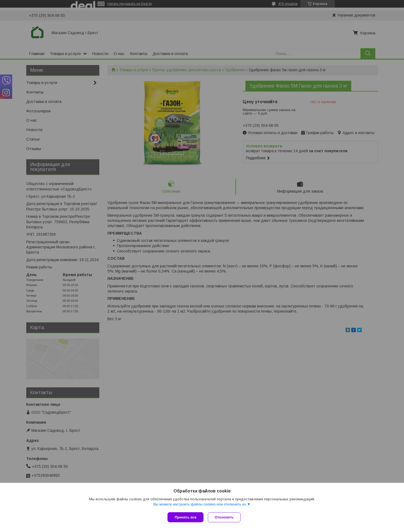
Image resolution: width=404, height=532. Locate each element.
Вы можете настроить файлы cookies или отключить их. (200, 505)
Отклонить (225, 517)
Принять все (185, 517)
